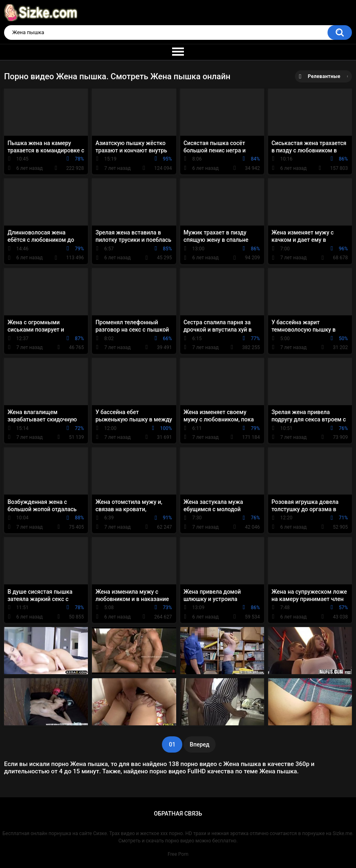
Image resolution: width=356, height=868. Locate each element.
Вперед (199, 744)
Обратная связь (178, 814)
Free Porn (178, 854)
